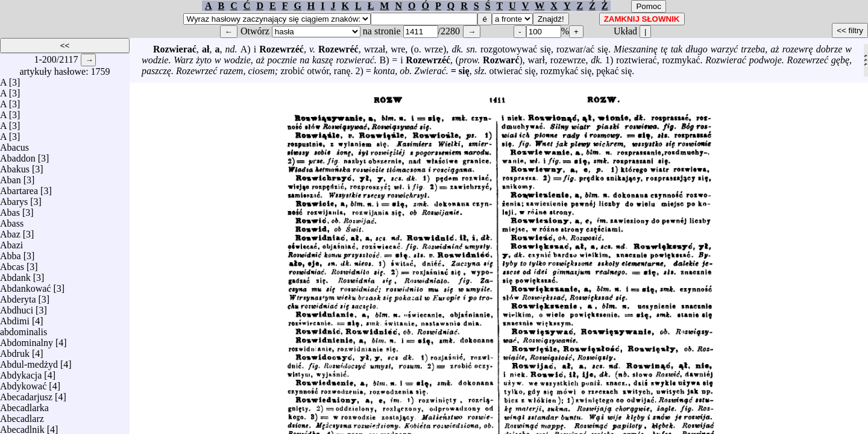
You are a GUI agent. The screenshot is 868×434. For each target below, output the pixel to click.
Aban (11, 177)
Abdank (15, 275)
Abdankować (25, 285)
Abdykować (23, 383)
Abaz (10, 231)
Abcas (12, 264)
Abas (10, 209)
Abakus (15, 166)
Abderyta (18, 296)
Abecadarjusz (26, 394)
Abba (11, 253)
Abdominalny (27, 340)
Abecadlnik (22, 426)
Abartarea (19, 188)
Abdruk (15, 351)
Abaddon (18, 155)
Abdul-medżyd (29, 361)
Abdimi (15, 318)
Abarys (14, 199)
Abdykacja (21, 372)
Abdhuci (17, 307)
